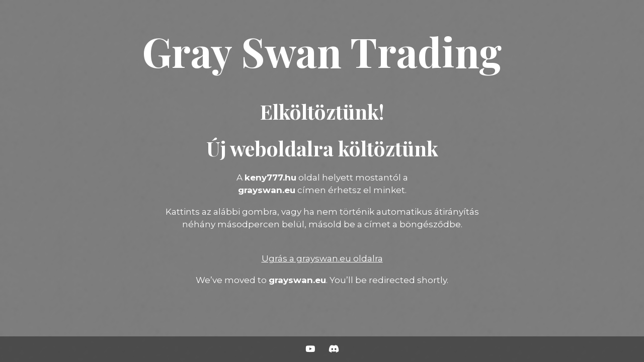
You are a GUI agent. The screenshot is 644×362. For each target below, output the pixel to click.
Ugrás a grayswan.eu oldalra (322, 258)
